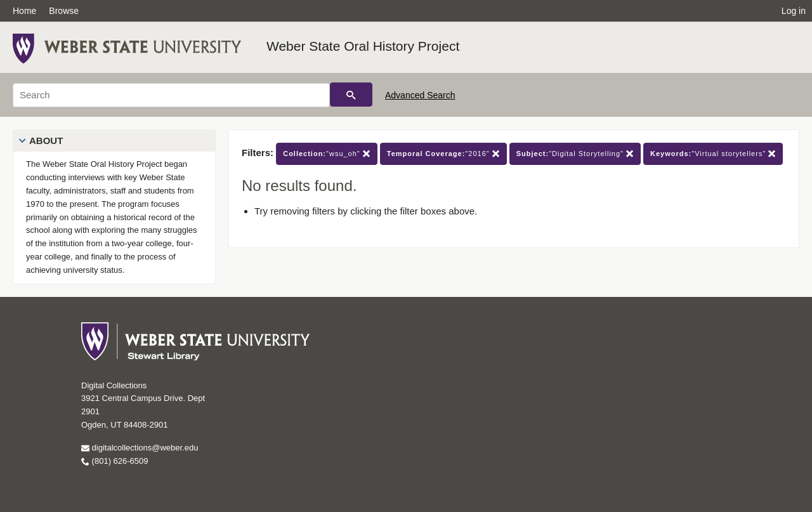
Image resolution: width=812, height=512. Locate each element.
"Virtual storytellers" (713, 154)
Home (24, 11)
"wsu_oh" (327, 154)
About (46, 141)
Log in (794, 11)
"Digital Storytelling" (575, 154)
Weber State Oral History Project (363, 46)
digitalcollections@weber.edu (140, 448)
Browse (64, 11)
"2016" (443, 154)
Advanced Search (420, 95)
